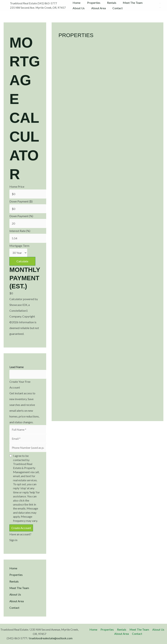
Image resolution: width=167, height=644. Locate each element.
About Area (97, 8)
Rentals (109, 3)
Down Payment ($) (21, 201)
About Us (78, 8)
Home (76, 3)
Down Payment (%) (21, 216)
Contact (115, 8)
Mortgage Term (19, 246)
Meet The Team (130, 3)
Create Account (21, 528)
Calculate (22, 262)
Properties (92, 3)
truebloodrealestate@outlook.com (51, 638)
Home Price (17, 186)
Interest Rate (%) (20, 231)
